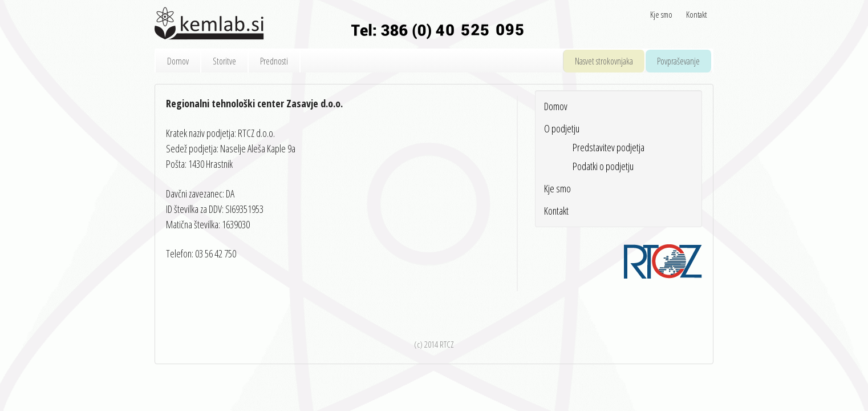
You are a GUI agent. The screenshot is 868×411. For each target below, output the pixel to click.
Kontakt (696, 14)
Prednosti (274, 61)
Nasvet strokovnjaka (604, 61)
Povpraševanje (678, 61)
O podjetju (562, 128)
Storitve (224, 61)
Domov (178, 61)
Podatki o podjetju (603, 166)
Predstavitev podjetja (609, 147)
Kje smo (661, 14)
